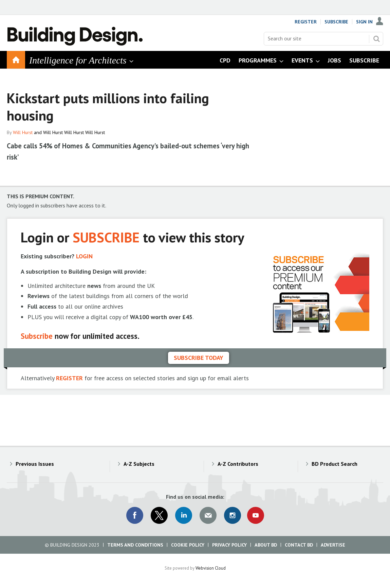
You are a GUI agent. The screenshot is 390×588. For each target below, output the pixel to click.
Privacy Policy (229, 545)
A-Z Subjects (139, 464)
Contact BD (299, 545)
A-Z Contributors (238, 464)
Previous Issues (35, 464)
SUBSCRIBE (106, 237)
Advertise (333, 545)
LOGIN (84, 256)
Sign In (364, 22)
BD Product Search (335, 464)
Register (306, 22)
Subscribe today (199, 358)
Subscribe (336, 22)
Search (376, 39)
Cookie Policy (188, 545)
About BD (266, 545)
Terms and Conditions (135, 545)
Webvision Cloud (211, 568)
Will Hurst (23, 132)
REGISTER (69, 378)
